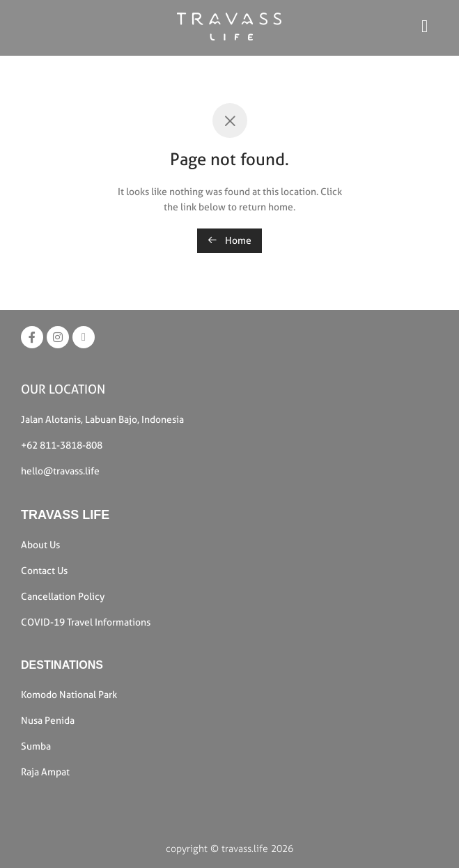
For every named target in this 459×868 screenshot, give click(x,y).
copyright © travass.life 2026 (229, 849)
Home (229, 240)
